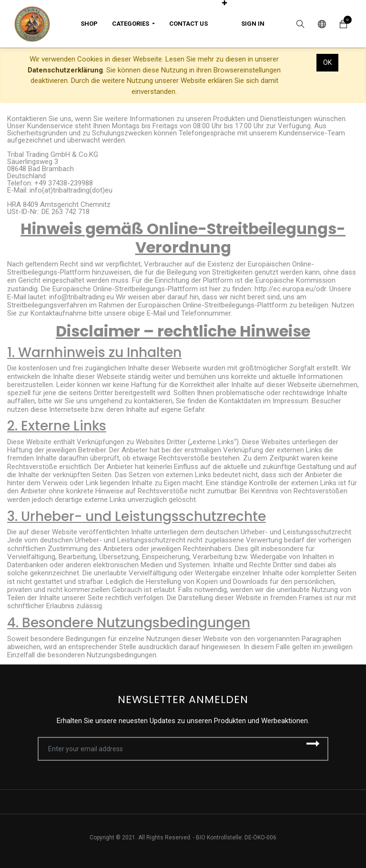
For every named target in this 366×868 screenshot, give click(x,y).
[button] (224, 3)
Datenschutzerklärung (65, 70)
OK (327, 62)
